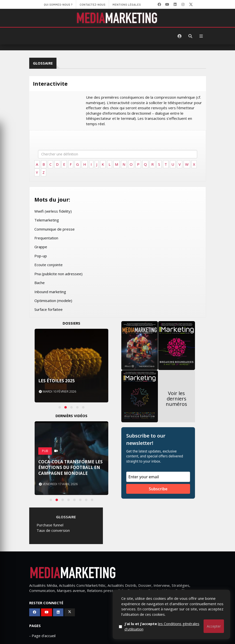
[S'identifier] (180, 36)
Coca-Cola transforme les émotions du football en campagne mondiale (70, 468)
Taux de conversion (53, 530)
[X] (191, 4)
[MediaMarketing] (118, 18)
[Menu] (201, 36)
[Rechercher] (190, 36)
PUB (45, 451)
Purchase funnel (50, 525)
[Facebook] (159, 4)
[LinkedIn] (175, 4)
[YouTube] (167, 4)
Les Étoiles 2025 (57, 381)
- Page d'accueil (42, 636)
